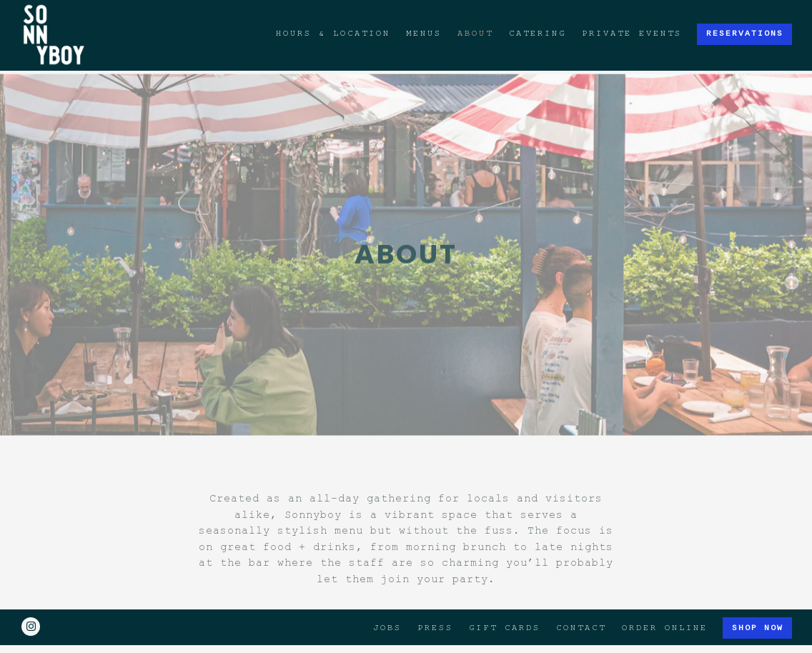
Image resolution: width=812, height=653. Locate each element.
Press (435, 605)
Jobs (387, 605)
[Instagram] (31, 604)
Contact (581, 605)
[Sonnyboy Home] (54, 34)
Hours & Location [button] (333, 33)
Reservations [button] (745, 34)
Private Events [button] (632, 33)
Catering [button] (538, 33)
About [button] (475, 33)
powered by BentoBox (406, 638)
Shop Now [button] (758, 606)
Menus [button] (424, 33)
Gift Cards (505, 605)
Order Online (665, 605)
